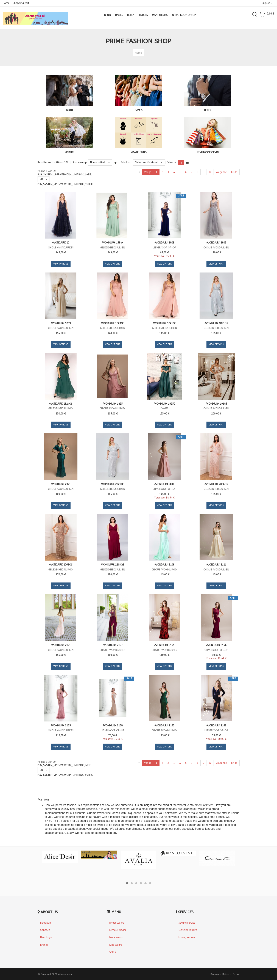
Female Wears (118, 930)
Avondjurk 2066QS (216, 484)
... (180, 172)
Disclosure (216, 974)
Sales (113, 952)
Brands (44, 945)
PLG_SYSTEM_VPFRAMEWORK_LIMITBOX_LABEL (65, 175)
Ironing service (187, 937)
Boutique (46, 923)
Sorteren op (80, 162)
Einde (234, 172)
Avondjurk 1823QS (216, 323)
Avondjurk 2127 (113, 645)
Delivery (227, 974)
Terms (236, 974)
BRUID (69, 110)
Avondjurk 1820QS (113, 323)
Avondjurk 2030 (164, 484)
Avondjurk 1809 (61, 323)
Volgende (221, 172)
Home (6, 3)
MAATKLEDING (139, 152)
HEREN (208, 110)
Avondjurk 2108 (164, 565)
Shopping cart (21, 3)
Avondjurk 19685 (216, 404)
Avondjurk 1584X (113, 243)
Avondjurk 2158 (113, 726)
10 (210, 172)
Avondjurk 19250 (164, 404)
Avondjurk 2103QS (113, 565)
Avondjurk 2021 (61, 484)
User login (46, 937)
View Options (61, 264)
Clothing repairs (188, 930)
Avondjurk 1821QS (164, 323)
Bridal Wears (117, 923)
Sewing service (187, 923)
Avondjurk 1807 (216, 243)
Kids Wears (116, 945)
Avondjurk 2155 (61, 726)
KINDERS (69, 152)
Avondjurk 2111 (216, 565)
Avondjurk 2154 (216, 645)
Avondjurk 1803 (164, 243)
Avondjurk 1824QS (61, 404)
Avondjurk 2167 (216, 726)
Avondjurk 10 (61, 243)
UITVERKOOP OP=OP (208, 152)
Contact (45, 930)
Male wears (116, 937)
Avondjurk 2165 (164, 726)
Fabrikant (126, 162)
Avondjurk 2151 (164, 645)
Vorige (148, 172)
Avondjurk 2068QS (61, 565)
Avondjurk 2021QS (113, 484)
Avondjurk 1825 (113, 404)
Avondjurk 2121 (61, 645)
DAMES (139, 110)
